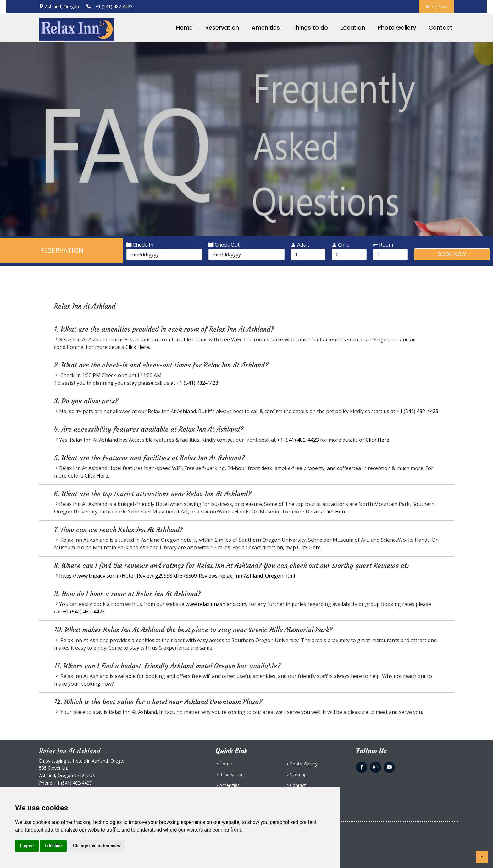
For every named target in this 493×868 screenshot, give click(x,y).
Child (341, 245)
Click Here (137, 347)
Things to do (310, 28)
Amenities (266, 28)
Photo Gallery (397, 28)
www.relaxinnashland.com (216, 604)
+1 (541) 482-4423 (113, 6)
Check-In (140, 245)
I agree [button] (27, 846)
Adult (300, 245)
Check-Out (224, 245)
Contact (440, 28)
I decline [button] (53, 846)
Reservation (222, 28)
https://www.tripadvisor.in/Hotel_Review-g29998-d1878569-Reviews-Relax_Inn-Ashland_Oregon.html (177, 576)
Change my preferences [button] (96, 846)
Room (383, 245)
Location (353, 28)
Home (184, 28)
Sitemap (298, 775)
